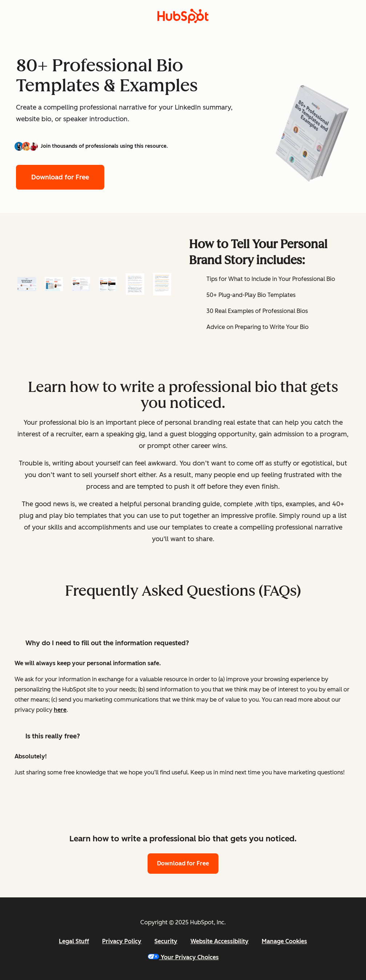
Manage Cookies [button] (284, 941)
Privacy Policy (122, 941)
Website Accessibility (220, 941)
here (60, 710)
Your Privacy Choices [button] (183, 957)
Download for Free (60, 177)
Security (166, 941)
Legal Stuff (74, 941)
